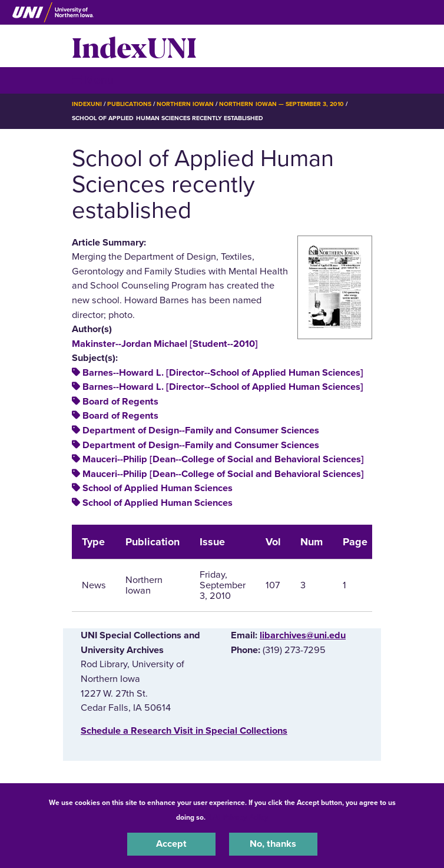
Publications (129, 104)
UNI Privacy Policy (238, 817)
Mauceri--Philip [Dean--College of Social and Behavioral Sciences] (223, 459)
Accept (171, 844)
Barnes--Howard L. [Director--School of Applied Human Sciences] (223, 373)
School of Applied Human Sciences (158, 488)
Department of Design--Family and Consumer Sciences (201, 430)
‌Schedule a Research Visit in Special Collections (184, 731)
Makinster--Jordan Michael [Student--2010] (165, 344)
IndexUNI (134, 46)
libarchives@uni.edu (303, 635)
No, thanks (273, 844)
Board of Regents (120, 402)
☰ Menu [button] (93, 80)
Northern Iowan (185, 104)
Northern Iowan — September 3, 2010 (281, 104)
